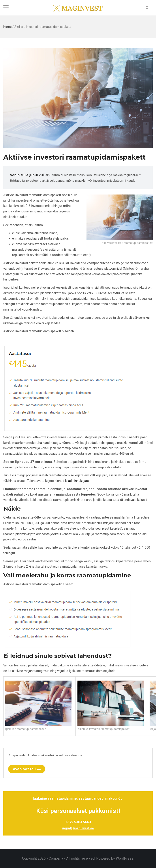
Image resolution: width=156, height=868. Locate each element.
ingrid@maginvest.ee (78, 828)
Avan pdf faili (24, 769)
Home (8, 27)
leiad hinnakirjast (77, 481)
